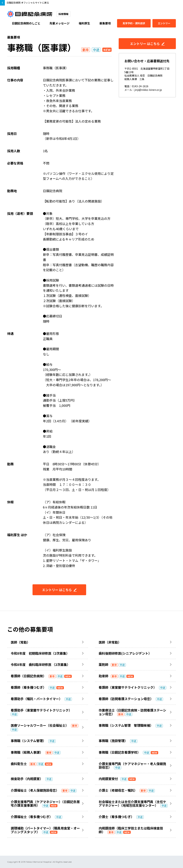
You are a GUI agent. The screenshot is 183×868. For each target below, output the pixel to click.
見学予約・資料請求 (134, 23)
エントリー (164, 23)
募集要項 (105, 23)
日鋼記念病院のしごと (26, 23)
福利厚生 (84, 23)
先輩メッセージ (60, 23)
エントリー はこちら (59, 590)
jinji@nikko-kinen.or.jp (148, 90)
